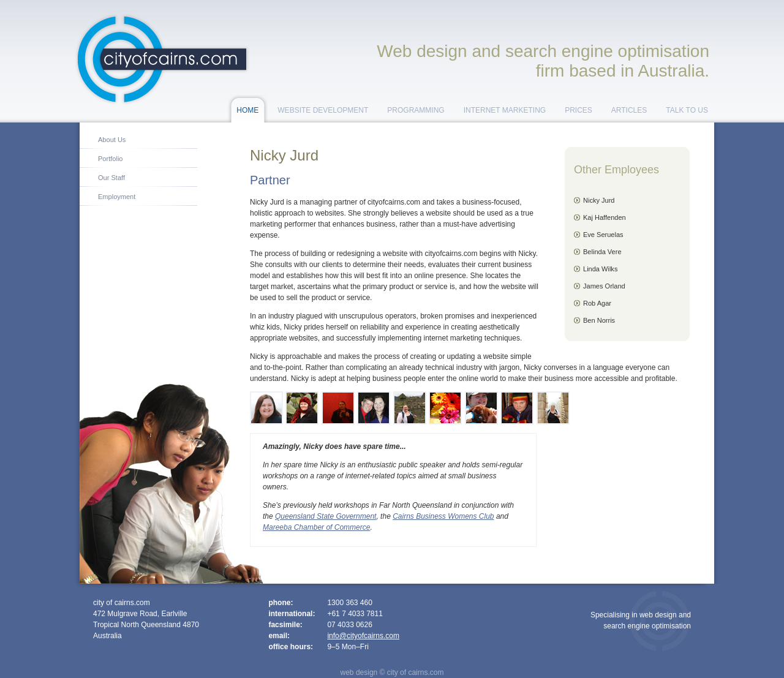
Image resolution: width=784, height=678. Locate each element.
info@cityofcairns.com (363, 636)
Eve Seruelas (603, 235)
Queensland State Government (326, 516)
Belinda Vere (602, 252)
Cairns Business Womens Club (443, 516)
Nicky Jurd (599, 200)
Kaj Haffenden (605, 217)
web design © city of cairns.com (392, 672)
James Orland (604, 286)
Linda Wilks (600, 269)
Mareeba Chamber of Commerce (316, 527)
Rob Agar (597, 303)
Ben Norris (599, 320)
